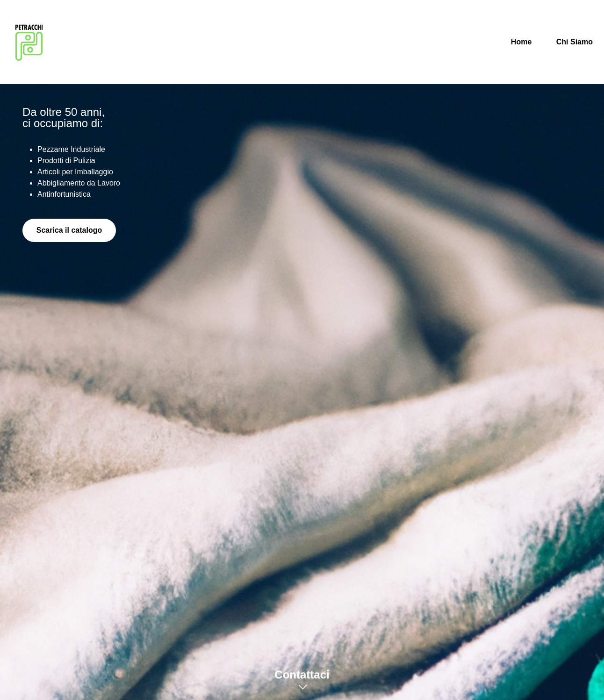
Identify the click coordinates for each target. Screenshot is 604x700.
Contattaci (302, 675)
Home (521, 42)
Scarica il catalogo (69, 230)
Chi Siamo (575, 42)
